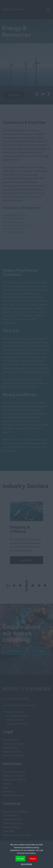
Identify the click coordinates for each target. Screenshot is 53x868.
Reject (33, 859)
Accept (20, 859)
